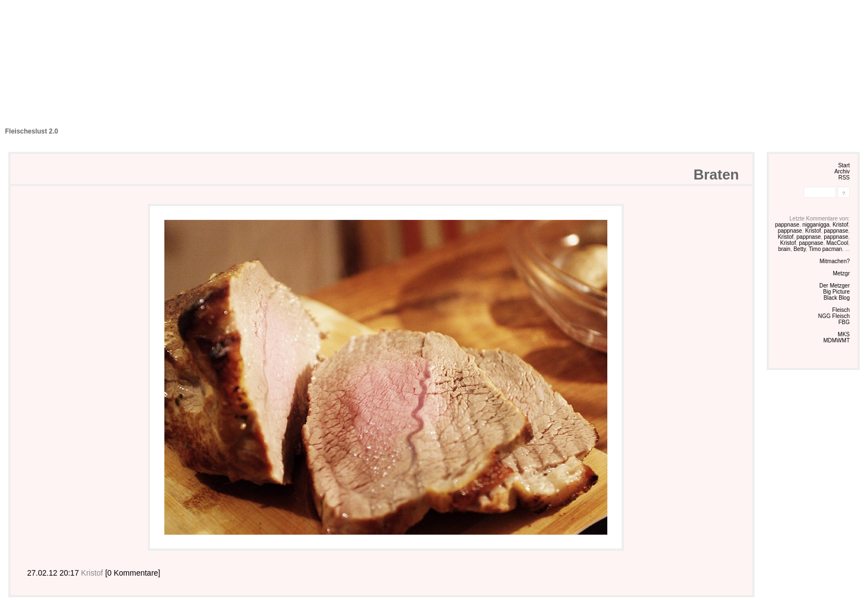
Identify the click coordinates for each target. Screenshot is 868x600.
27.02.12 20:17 (54, 573)
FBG (844, 322)
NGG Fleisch (834, 316)
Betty (799, 249)
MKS (844, 334)
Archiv (842, 171)
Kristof (840, 225)
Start (844, 165)
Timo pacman (825, 249)
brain (784, 249)
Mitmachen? (835, 261)
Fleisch (841, 310)
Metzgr (841, 273)
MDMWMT (836, 340)
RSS (844, 178)
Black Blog (837, 298)
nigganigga (816, 225)
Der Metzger (835, 286)
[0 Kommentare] (133, 573)
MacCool (837, 243)
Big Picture (836, 292)
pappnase (787, 225)
